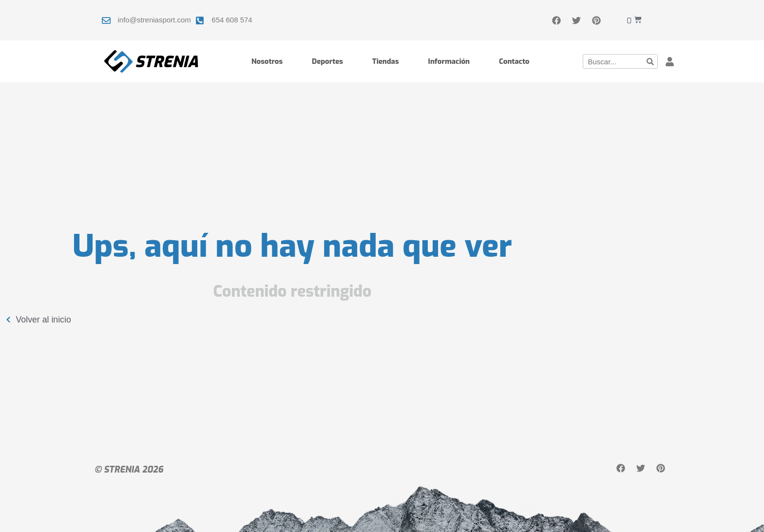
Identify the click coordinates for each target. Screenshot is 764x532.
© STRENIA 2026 (129, 470)
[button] (670, 62)
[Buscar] (650, 61)
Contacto (514, 61)
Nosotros (267, 61)
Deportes (327, 61)
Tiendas (386, 61)
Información (449, 61)
